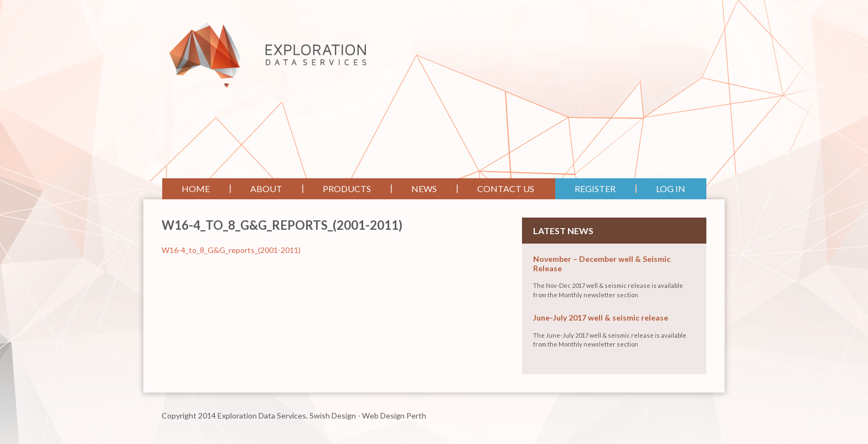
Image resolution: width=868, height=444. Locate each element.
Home (196, 189)
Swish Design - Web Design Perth (368, 415)
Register (595, 189)
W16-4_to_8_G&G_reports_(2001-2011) (231, 250)
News (424, 189)
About (266, 189)
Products (347, 189)
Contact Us (506, 189)
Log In (671, 189)
